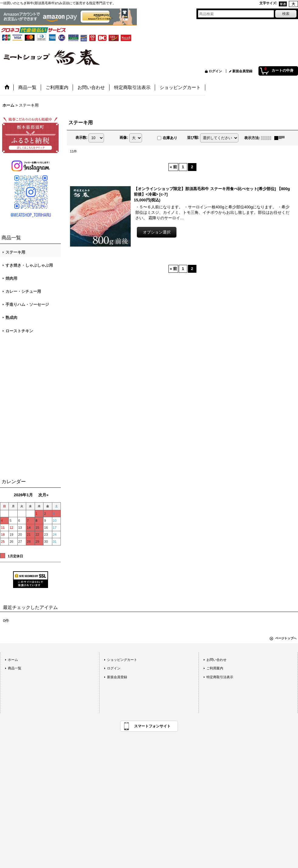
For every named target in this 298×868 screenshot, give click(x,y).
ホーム (13, 660)
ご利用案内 (215, 668)
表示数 (81, 138)
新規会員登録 (242, 71)
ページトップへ (286, 638)
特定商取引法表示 (220, 677)
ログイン (215, 71)
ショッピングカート (122, 660)
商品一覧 (15, 668)
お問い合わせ (217, 660)
